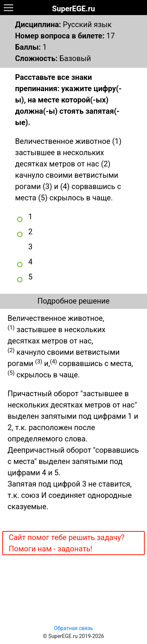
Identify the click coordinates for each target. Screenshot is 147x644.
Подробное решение (73, 301)
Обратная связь (73, 628)
